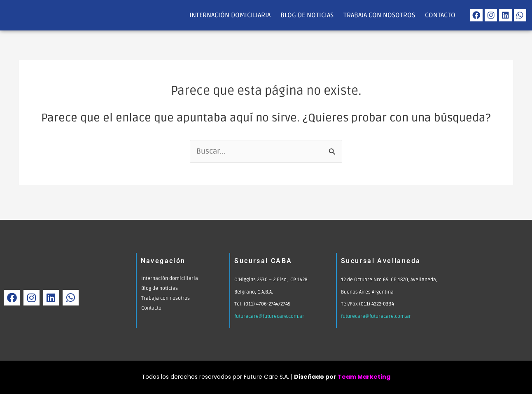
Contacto (440, 15)
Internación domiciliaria (230, 15)
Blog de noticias (307, 15)
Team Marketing (364, 377)
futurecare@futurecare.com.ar (270, 316)
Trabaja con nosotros (379, 15)
